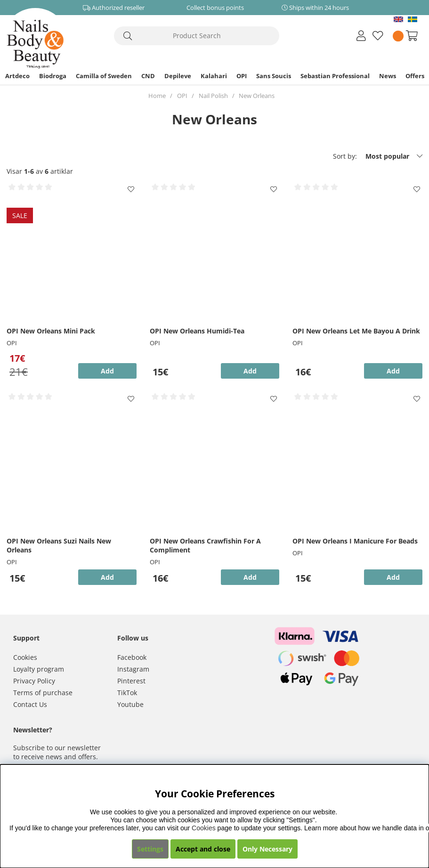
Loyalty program (39, 669)
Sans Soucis (274, 76)
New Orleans (257, 96)
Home (157, 96)
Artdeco (17, 76)
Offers (415, 76)
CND (148, 76)
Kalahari (214, 76)
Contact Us (30, 704)
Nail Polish (213, 96)
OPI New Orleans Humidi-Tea (197, 331)
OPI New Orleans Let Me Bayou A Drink (356, 331)
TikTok (127, 693)
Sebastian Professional (335, 76)
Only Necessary (267, 849)
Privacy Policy (34, 681)
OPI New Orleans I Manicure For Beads (355, 541)
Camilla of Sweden (104, 76)
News (388, 76)
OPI (242, 76)
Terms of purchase (43, 693)
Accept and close (203, 849)
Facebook (132, 657)
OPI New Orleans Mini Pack (51, 331)
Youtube (130, 704)
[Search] (197, 36)
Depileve (178, 76)
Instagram (133, 669)
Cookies (25, 657)
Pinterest (131, 681)
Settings (150, 849)
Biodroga (53, 76)
